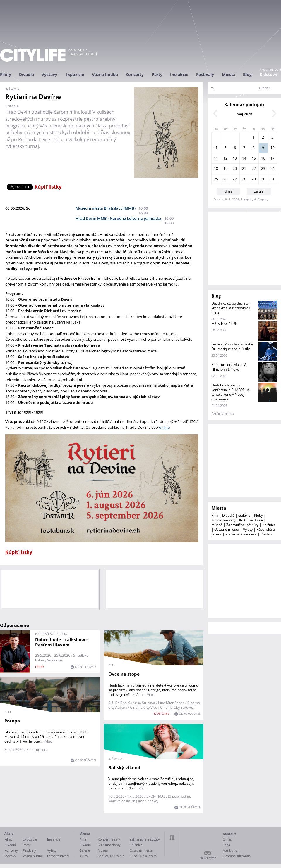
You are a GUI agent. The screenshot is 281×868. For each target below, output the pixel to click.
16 (263, 158)
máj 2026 (244, 114)
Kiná (215, 515)
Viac (150, 695)
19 (225, 168)
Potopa (12, 721)
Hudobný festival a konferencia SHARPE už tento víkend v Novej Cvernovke (230, 392)
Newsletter (208, 858)
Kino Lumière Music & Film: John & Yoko (229, 367)
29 (254, 179)
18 (216, 168)
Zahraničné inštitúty (242, 525)
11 (216, 158)
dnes (228, 191)
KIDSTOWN (162, 713)
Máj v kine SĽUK (224, 324)
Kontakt (229, 834)
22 (254, 168)
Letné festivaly (58, 856)
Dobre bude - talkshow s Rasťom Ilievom (62, 642)
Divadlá (26, 74)
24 (273, 168)
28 (244, 179)
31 (273, 179)
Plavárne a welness (241, 534)
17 (273, 158)
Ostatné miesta (227, 529)
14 (244, 158)
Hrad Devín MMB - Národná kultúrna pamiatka (118, 218)
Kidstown (269, 74)
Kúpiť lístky (48, 187)
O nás (227, 839)
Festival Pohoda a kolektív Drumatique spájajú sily (232, 346)
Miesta (229, 74)
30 (263, 179)
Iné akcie (179, 74)
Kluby (258, 515)
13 (235, 158)
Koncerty (135, 74)
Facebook (172, 837)
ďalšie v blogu (223, 414)
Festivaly (205, 74)
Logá (226, 845)
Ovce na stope (124, 674)
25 (216, 179)
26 (225, 179)
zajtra (259, 191)
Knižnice (269, 525)
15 (254, 158)
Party (157, 74)
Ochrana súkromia (237, 856)
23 (263, 168)
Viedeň (266, 534)
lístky (40, 667)
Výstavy (49, 74)
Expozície (75, 74)
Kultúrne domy (251, 520)
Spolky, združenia (111, 856)
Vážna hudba (105, 74)
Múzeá (217, 525)
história (12, 106)
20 (235, 168)
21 (244, 168)
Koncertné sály (223, 520)
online (164, 427)
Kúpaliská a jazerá (143, 856)
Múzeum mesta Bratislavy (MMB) (106, 208)
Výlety (248, 529)
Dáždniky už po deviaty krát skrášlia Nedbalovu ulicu (231, 308)
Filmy (6, 74)
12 (225, 158)
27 (235, 179)
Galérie (244, 515)
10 (273, 148)
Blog (247, 74)
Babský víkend (124, 767)
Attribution (231, 850)
